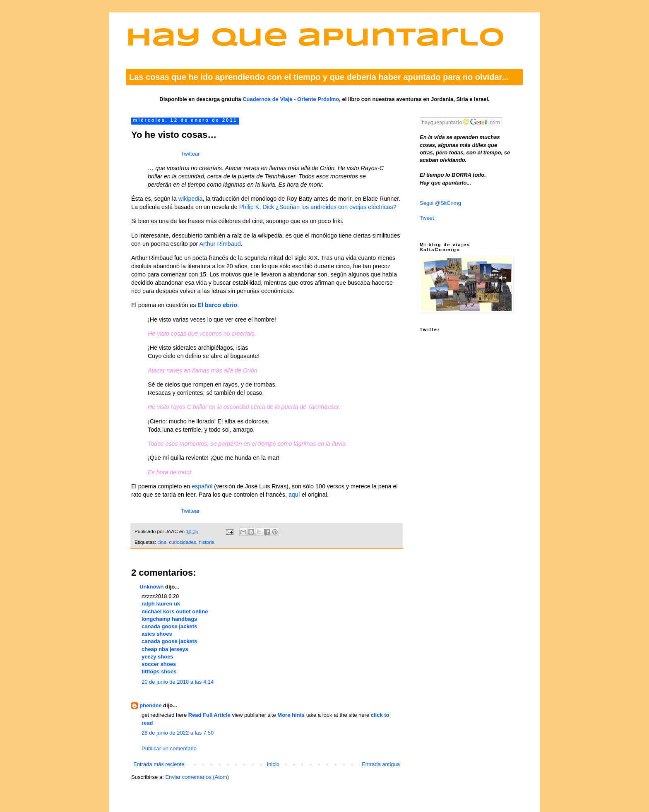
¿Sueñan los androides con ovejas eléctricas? (336, 207)
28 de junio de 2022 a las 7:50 (178, 733)
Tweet (427, 218)
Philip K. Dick (257, 207)
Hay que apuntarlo (315, 39)
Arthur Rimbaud (220, 244)
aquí (294, 495)
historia (207, 542)
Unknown (152, 587)
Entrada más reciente (159, 764)
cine (162, 542)
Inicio (273, 764)
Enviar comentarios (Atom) (197, 777)
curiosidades (183, 542)
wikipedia (191, 199)
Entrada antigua (381, 764)
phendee (150, 705)
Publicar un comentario (169, 748)
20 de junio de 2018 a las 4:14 (178, 682)
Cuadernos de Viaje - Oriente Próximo (291, 99)
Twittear (190, 154)
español (202, 486)
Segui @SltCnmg (440, 203)
